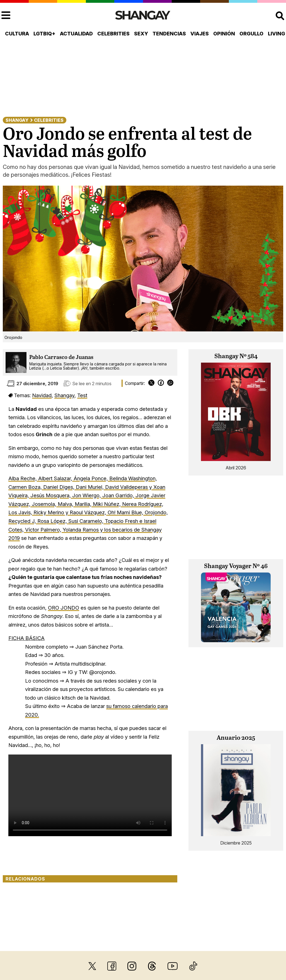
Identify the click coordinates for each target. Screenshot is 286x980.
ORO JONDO (64, 608)
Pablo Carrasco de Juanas (61, 357)
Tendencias (169, 34)
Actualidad (76, 34)
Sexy (141, 34)
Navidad (42, 395)
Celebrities (113, 34)
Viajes (200, 34)
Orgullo (251, 34)
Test (82, 395)
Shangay (17, 120)
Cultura (17, 34)
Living (277, 34)
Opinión (224, 34)
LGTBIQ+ (44, 34)
